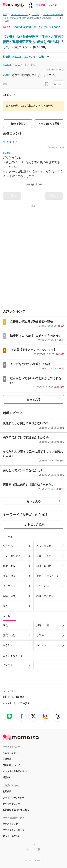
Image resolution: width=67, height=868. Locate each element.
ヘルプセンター (10, 753)
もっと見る (34, 399)
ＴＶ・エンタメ (12, 556)
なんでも (8, 546)
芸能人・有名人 (45, 556)
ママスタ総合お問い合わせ (16, 771)
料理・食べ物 (44, 566)
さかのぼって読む (49, 124)
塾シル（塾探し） (11, 836)
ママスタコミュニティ (14, 830)
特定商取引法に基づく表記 (16, 810)
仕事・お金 (43, 586)
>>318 (7, 153)
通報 (5, 84)
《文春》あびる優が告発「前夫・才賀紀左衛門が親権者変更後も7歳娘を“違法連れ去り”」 (33, 42)
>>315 (7, 75)
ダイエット (9, 586)
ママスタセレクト (11, 824)
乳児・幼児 (9, 635)
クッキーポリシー (11, 804)
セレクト (8, 665)
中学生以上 (9, 645)
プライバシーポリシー (14, 798)
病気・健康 (9, 576)
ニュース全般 (44, 546)
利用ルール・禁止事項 (14, 697)
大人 (5, 606)
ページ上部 (34, 849)
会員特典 (7, 759)
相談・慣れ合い (45, 596)
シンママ (41, 645)
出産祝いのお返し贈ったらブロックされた (37, 27)
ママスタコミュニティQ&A (16, 703)
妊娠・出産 (43, 625)
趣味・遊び (9, 596)
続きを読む (18, 124)
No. (7, 65)
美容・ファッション (48, 576)
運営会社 (7, 777)
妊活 (5, 625)
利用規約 (7, 792)
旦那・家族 (9, 566)
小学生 (40, 635)
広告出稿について (11, 765)
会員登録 (41, 5)
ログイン (53, 5)
